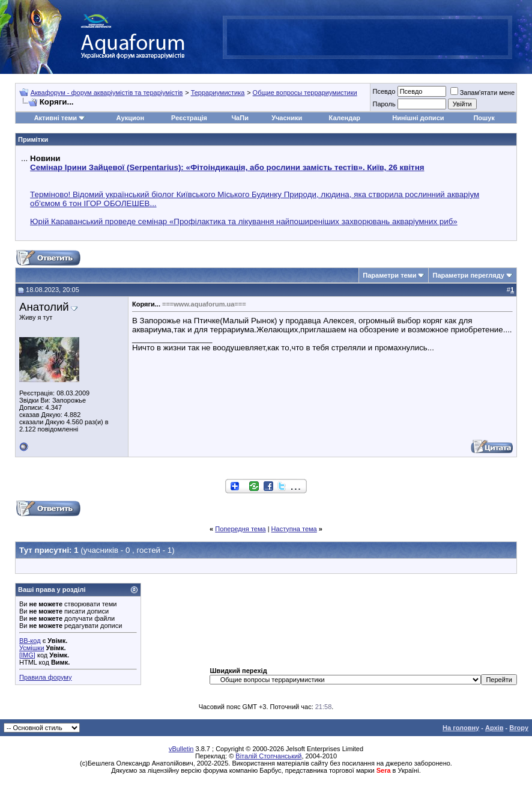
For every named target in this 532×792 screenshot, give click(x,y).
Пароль (384, 104)
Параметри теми (389, 275)
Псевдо (384, 91)
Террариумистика (218, 93)
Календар (345, 118)
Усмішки (32, 648)
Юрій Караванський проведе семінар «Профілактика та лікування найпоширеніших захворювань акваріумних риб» (244, 221)
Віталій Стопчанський (268, 756)
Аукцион (130, 118)
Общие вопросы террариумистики (305, 93)
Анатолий (44, 307)
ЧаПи (240, 118)
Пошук (484, 118)
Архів (494, 728)
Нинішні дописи (418, 118)
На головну (461, 728)
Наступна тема (294, 529)
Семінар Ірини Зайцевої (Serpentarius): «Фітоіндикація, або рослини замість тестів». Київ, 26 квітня (227, 167)
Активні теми (56, 118)
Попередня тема (240, 529)
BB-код (30, 641)
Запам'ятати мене (482, 93)
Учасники (287, 118)
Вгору (519, 728)
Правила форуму (45, 677)
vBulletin (181, 749)
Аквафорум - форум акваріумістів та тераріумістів (107, 93)
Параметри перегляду (468, 275)
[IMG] (27, 655)
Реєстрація (189, 118)
